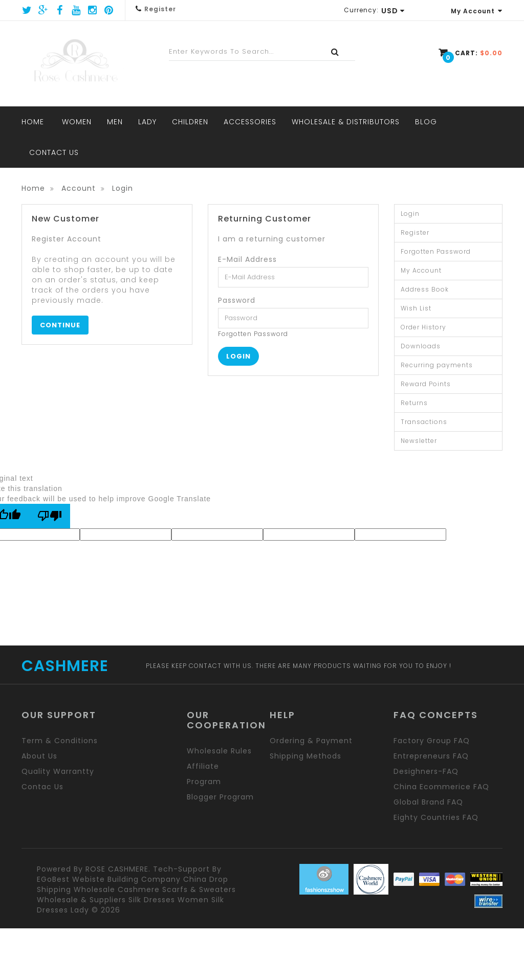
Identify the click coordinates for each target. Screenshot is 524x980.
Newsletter (419, 441)
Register (160, 9)
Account (79, 188)
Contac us (42, 787)
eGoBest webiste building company (109, 879)
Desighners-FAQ (426, 771)
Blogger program (220, 797)
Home (33, 188)
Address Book (425, 289)
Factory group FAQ (432, 741)
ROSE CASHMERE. (118, 869)
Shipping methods (305, 756)
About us (39, 756)
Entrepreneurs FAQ (431, 756)
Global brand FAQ (428, 802)
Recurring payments (437, 365)
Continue (60, 325)
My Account (477, 11)
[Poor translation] (50, 516)
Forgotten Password (253, 334)
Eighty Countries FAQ (436, 817)
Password (237, 300)
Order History (423, 327)
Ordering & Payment (311, 741)
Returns (414, 403)
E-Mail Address (247, 259)
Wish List (416, 308)
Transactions (424, 422)
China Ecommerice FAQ (441, 787)
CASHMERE (65, 666)
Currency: (361, 10)
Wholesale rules (219, 751)
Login (123, 188)
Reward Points (426, 384)
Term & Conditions (60, 741)
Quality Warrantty (58, 771)
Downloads (421, 346)
